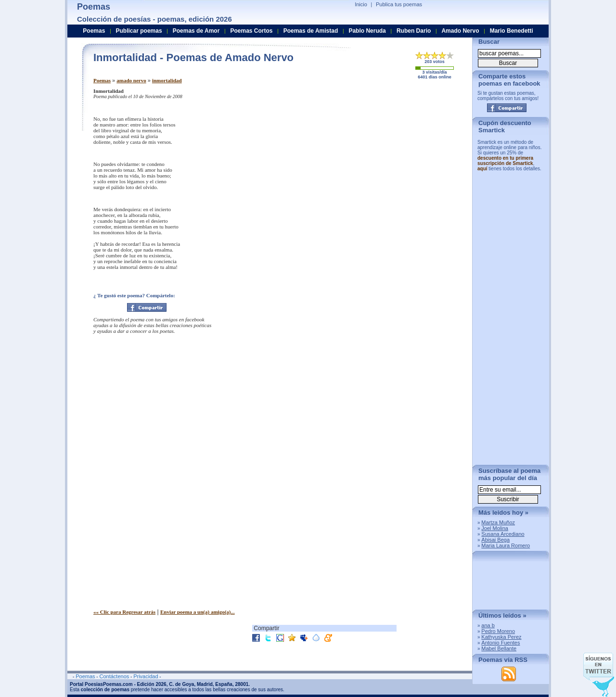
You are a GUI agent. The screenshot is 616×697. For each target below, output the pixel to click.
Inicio (361, 4)
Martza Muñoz (498, 522)
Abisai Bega (495, 540)
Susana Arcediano (503, 534)
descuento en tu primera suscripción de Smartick (505, 161)
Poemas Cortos (251, 31)
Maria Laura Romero (506, 545)
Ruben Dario (414, 31)
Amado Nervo (460, 31)
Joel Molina (495, 528)
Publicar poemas (139, 31)
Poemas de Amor (196, 31)
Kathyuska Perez (501, 637)
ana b (488, 625)
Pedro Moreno (498, 631)
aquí (482, 169)
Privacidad (146, 676)
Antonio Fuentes (500, 643)
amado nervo (131, 80)
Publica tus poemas (399, 4)
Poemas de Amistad (311, 31)
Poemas (102, 80)
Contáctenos (114, 676)
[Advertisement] (385, 155)
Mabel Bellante (499, 648)
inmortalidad (167, 80)
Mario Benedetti (512, 31)
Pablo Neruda (367, 31)
